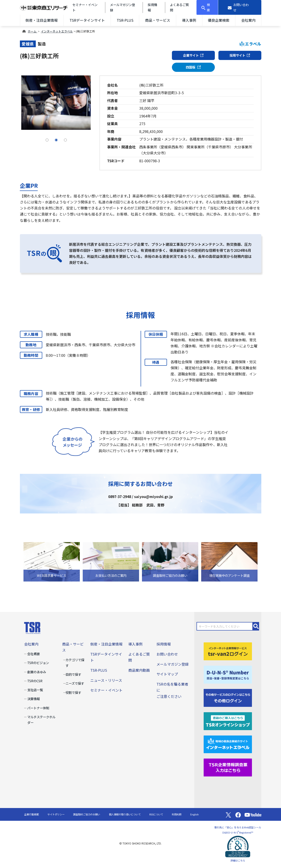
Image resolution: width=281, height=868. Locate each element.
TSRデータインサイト (87, 20)
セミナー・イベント (106, 690)
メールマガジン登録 (173, 664)
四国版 (193, 67)
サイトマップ (167, 674)
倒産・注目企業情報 (42, 20)
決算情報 (34, 699)
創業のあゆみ (37, 672)
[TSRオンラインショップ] (228, 720)
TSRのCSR (35, 681)
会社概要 (34, 654)
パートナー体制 (38, 708)
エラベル (250, 44)
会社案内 (248, 20)
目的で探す (73, 674)
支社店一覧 (35, 690)
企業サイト (193, 55)
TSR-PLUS (125, 20)
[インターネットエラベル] (228, 744)
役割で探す (73, 692)
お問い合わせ (167, 654)
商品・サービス (158, 20)
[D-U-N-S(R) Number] (228, 674)
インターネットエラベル (57, 31)
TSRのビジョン (38, 663)
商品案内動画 (139, 670)
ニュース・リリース (106, 680)
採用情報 (164, 644)
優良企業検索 (219, 20)
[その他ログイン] (228, 697)
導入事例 (189, 20)
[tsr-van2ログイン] (228, 651)
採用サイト (240, 55)
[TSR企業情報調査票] (228, 767)
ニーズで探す (75, 683)
